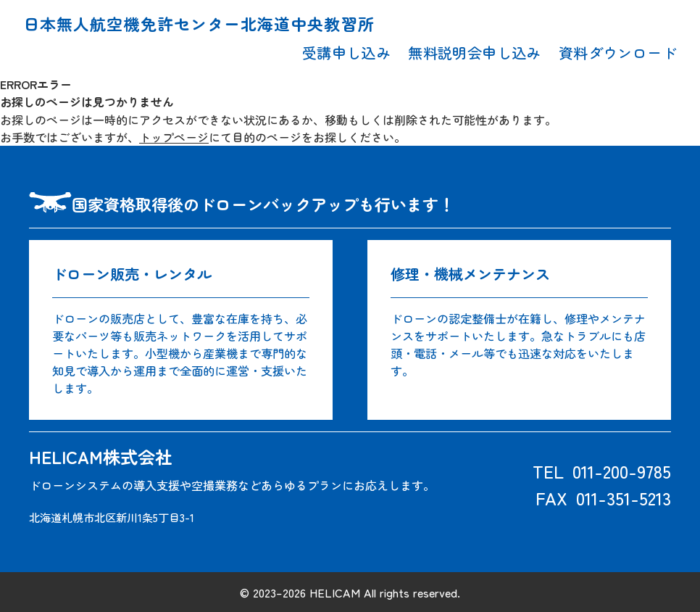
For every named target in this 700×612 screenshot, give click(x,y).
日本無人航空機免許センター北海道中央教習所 (199, 23)
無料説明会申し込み (475, 52)
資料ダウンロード (618, 52)
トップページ (174, 136)
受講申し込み (346, 52)
